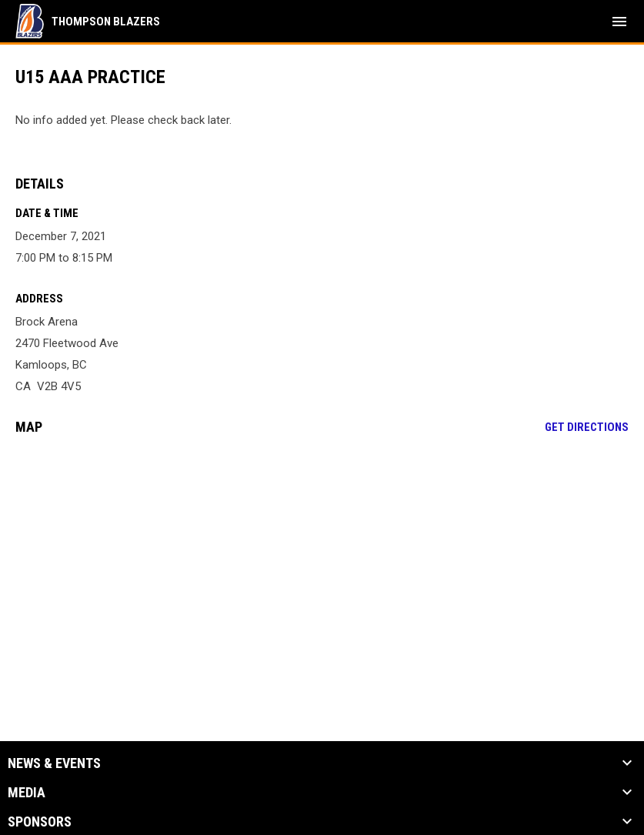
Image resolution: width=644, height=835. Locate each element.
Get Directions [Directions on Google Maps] (587, 427)
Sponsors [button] (40, 822)
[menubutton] (619, 22)
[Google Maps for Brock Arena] (322, 565)
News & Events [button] (54, 763)
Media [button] (27, 793)
